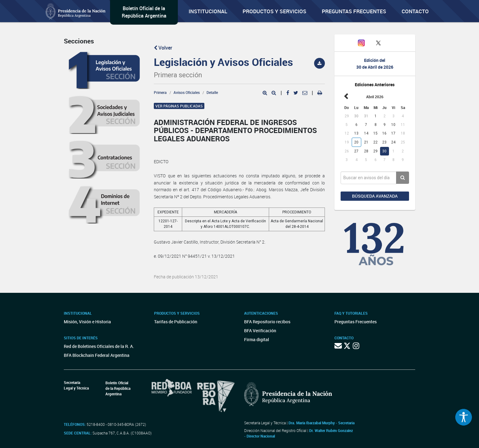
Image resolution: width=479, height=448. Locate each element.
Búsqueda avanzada (375, 196)
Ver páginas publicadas (179, 106)
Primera (160, 92)
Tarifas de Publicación (176, 322)
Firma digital (257, 339)
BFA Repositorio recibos (267, 322)
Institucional (208, 11)
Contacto (415, 11)
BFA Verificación (260, 331)
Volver (163, 48)
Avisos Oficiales (187, 92)
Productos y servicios (274, 11)
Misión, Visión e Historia (87, 322)
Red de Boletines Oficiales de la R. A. (99, 346)
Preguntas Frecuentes (354, 11)
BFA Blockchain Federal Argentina (97, 355)
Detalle (212, 92)
